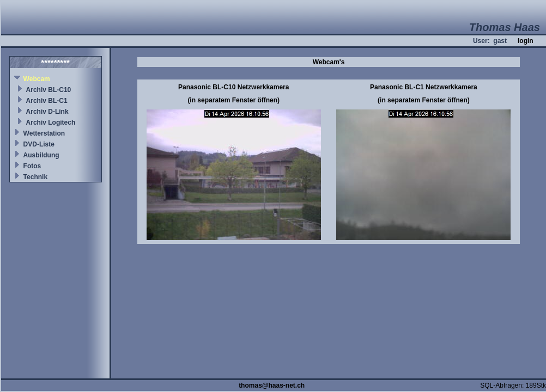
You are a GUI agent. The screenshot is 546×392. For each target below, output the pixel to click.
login (526, 41)
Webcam (37, 79)
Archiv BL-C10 (49, 90)
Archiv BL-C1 (47, 101)
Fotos (32, 166)
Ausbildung (41, 155)
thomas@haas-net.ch (272, 385)
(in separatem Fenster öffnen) (233, 100)
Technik (35, 177)
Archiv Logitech (51, 122)
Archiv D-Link (47, 112)
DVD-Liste (39, 144)
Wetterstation (44, 133)
